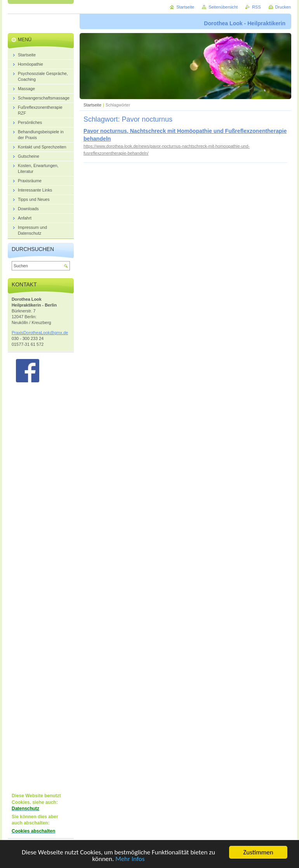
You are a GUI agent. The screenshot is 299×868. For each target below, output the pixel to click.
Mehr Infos (130, 860)
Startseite (92, 105)
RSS (256, 7)
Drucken (283, 7)
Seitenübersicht (223, 7)
